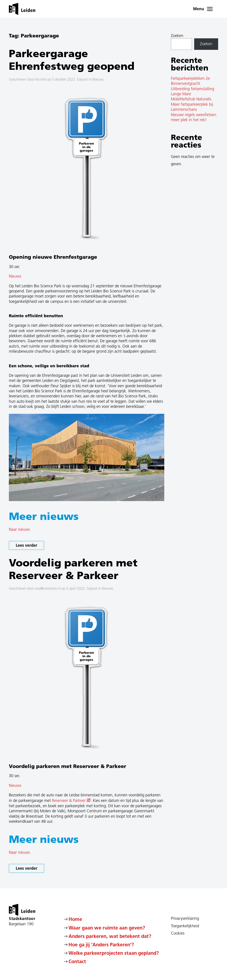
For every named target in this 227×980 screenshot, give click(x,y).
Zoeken (177, 36)
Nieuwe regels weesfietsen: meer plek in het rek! (194, 117)
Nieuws (98, 79)
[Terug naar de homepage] (22, 9)
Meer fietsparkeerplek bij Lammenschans (192, 107)
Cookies (178, 933)
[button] (206, 9)
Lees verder (26, 545)
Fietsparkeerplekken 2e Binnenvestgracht (190, 81)
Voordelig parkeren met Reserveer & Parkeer (73, 569)
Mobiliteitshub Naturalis (191, 99)
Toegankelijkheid (185, 926)
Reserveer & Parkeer (71, 801)
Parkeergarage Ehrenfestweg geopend (72, 60)
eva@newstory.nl (48, 588)
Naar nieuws (19, 529)
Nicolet (41, 79)
